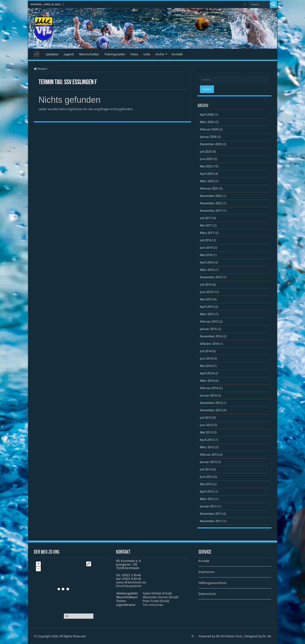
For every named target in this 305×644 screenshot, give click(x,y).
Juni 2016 (206, 248)
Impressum (207, 572)
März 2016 (207, 270)
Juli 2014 (206, 351)
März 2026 (207, 122)
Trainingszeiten (115, 54)
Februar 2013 (209, 455)
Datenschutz (207, 594)
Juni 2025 (206, 159)
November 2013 (211, 410)
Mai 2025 (206, 166)
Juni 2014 (206, 358)
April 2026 (207, 115)
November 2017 (211, 211)
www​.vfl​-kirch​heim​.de (131, 582)
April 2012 (207, 492)
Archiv (160, 54)
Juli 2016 (206, 240)
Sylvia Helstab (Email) (157, 593)
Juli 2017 (206, 218)
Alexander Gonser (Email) (160, 597)
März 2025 (207, 181)
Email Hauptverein (129, 586)
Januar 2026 (208, 137)
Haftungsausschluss (212, 583)
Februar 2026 (209, 129)
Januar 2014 (208, 395)
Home (40, 69)
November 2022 (211, 203)
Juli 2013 (206, 418)
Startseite (37, 54)
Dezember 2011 (211, 514)
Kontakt (177, 54)
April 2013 (207, 440)
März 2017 (207, 233)
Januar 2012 (208, 506)
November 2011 (211, 521)
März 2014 (207, 381)
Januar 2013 (208, 462)
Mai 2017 (206, 225)
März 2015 (207, 314)
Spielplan (52, 54)
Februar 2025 (209, 188)
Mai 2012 (206, 484)
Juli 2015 (206, 285)
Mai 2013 (206, 432)
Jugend (69, 54)
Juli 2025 (206, 152)
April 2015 (207, 307)
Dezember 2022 (211, 196)
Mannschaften (89, 54)
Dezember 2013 (211, 403)
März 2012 (207, 499)
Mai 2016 (206, 255)
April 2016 (207, 262)
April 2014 (207, 373)
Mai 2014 (206, 366)
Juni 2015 (206, 292)
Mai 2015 (206, 299)
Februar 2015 (209, 322)
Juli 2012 (206, 469)
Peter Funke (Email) (156, 601)
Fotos (134, 54)
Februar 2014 (209, 388)
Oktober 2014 (209, 344)
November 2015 (211, 277)
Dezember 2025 (211, 144)
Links (147, 54)
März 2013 (207, 447)
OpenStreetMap (79, 616)
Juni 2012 (206, 477)
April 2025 (207, 174)
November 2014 (211, 336)
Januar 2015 (208, 329)
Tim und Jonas (153, 605)
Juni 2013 (206, 425)
